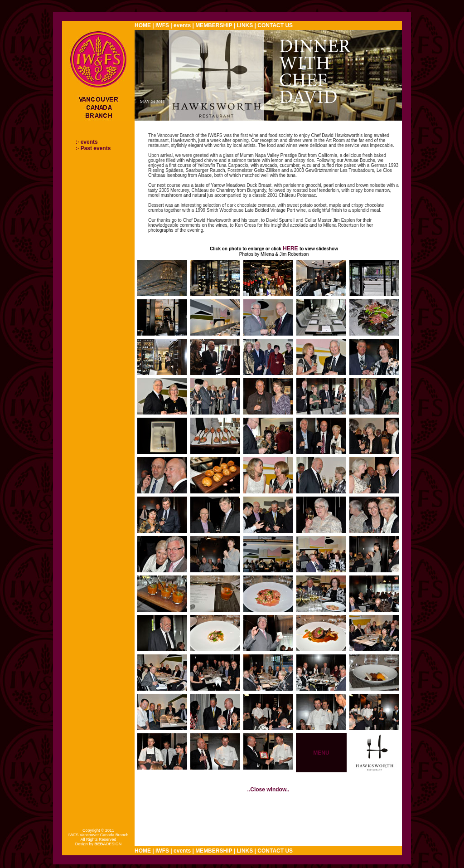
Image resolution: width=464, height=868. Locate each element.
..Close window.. (268, 790)
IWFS (162, 25)
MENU (321, 753)
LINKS (245, 25)
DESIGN (108, 844)
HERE (290, 249)
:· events (87, 142)
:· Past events (93, 148)
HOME (143, 25)
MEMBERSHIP (214, 25)
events (182, 25)
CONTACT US (275, 25)
